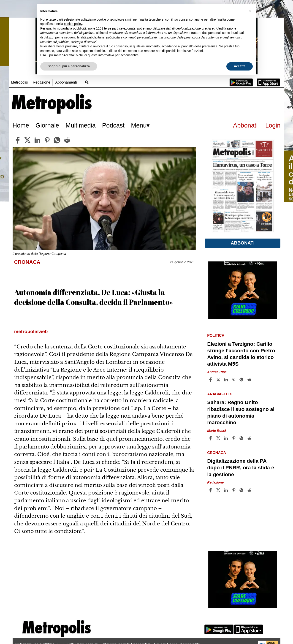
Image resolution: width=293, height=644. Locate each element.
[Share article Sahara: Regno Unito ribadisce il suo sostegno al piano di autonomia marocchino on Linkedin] (227, 438)
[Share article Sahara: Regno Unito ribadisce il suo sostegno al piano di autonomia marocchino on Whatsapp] (242, 438)
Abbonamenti (66, 82)
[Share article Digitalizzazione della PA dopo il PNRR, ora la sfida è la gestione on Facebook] (211, 490)
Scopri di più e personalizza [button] (69, 66)
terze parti (111, 28)
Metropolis (19, 82)
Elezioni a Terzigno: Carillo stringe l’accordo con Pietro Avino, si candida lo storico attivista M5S (241, 354)
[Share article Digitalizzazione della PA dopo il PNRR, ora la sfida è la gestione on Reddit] (250, 490)
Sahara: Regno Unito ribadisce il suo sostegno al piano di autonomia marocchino (241, 412)
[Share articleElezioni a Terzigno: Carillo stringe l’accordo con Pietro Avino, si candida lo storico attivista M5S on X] (219, 380)
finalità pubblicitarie (91, 37)
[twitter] (27, 140)
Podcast (113, 125)
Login (273, 125)
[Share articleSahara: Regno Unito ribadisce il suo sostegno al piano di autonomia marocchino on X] (219, 438)
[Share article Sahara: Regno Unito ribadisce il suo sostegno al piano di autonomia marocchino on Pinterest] (234, 438)
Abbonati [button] (243, 243)
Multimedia (80, 125)
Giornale (47, 125)
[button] (250, 11)
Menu (139, 125)
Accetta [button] (240, 66)
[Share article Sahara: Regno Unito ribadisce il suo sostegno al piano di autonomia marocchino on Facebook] (211, 438)
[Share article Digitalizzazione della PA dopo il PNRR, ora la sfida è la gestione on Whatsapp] (242, 490)
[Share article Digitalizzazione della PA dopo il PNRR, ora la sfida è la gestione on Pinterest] (234, 490)
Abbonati (245, 125)
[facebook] (18, 140)
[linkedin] (37, 140)
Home (21, 125)
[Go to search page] (87, 82)
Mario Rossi (217, 431)
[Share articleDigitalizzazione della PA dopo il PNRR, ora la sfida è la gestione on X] (219, 490)
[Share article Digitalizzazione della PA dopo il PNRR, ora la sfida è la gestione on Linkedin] (227, 490)
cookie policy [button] (73, 24)
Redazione (42, 82)
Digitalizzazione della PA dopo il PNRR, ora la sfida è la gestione (241, 468)
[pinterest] (47, 140)
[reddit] (67, 140)
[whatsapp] (57, 140)
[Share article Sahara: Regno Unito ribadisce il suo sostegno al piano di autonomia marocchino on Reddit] (250, 438)
